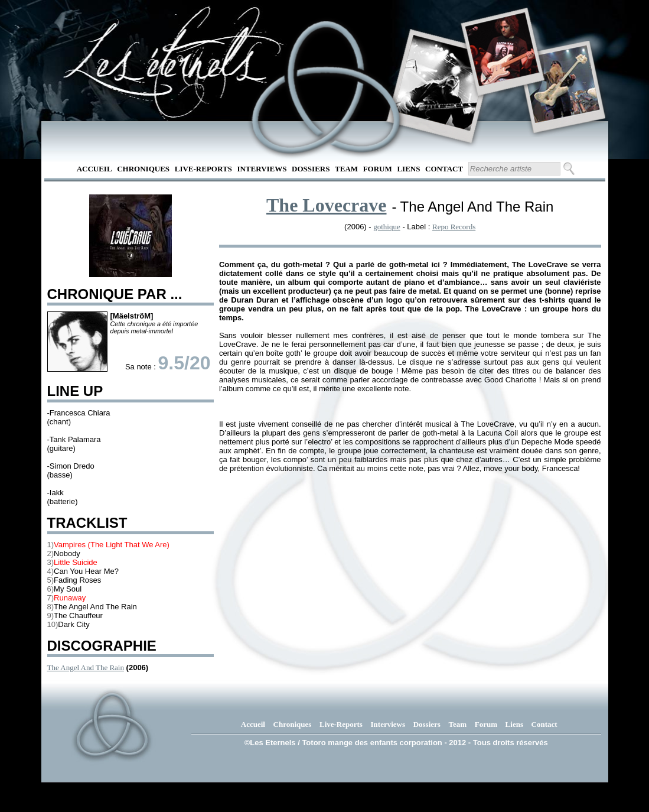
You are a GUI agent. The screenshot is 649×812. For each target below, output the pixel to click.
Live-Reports (203, 169)
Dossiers (311, 169)
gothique (387, 227)
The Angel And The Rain (86, 668)
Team (346, 169)
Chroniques (143, 169)
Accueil (94, 169)
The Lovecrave (327, 205)
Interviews (262, 169)
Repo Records (454, 227)
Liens (408, 169)
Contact (444, 169)
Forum (378, 169)
